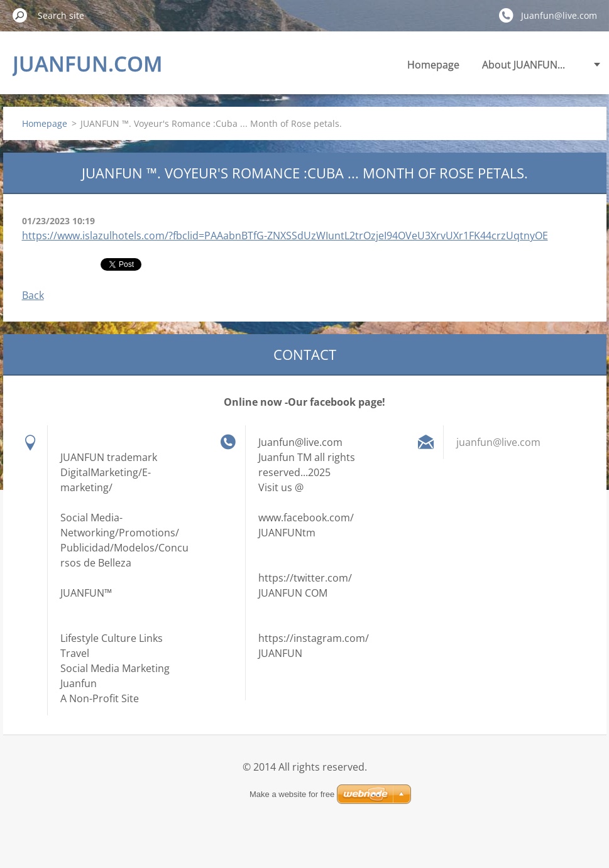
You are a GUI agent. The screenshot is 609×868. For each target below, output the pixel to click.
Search (20, 15)
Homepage (433, 65)
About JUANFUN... (524, 65)
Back (33, 295)
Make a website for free (292, 794)
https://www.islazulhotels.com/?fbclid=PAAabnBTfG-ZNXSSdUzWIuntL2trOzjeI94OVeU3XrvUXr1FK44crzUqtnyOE (285, 236)
